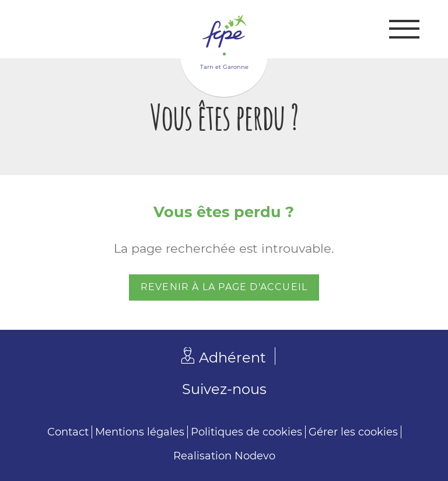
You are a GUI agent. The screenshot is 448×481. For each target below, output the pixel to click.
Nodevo (255, 456)
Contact (68, 432)
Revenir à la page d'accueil (224, 287)
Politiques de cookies (246, 432)
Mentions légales (140, 432)
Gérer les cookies (353, 432)
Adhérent (232, 358)
